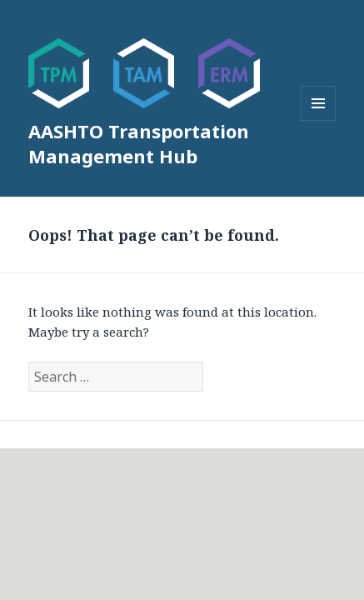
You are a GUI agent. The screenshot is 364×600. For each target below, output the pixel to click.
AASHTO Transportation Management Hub (139, 143)
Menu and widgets (319, 120)
